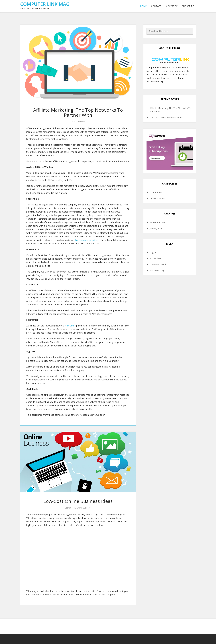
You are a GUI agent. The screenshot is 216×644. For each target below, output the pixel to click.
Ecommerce (70, 508)
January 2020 (156, 228)
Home (143, 6)
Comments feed (158, 264)
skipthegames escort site (87, 240)
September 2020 (158, 222)
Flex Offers (70, 326)
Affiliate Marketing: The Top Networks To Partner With (78, 112)
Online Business (78, 122)
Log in (153, 252)
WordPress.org (157, 270)
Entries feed (156, 258)
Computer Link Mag (45, 4)
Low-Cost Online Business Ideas (78, 501)
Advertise (172, 6)
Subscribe (188, 6)
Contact (156, 6)
